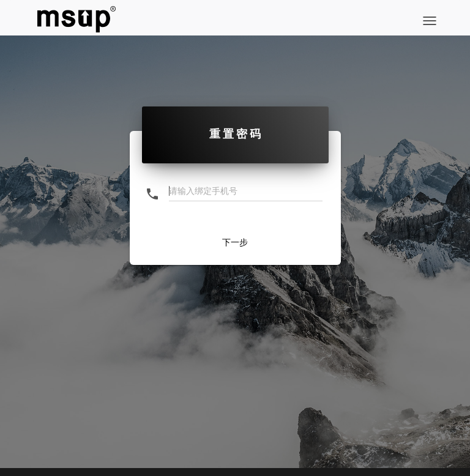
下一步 (235, 242)
